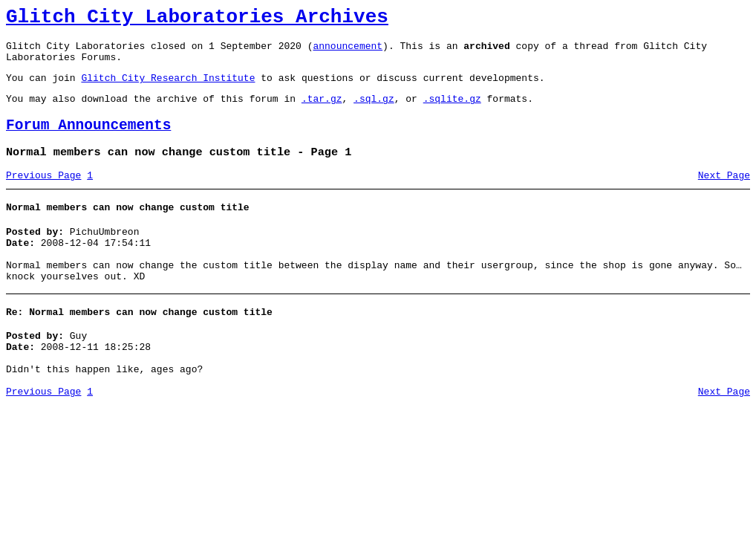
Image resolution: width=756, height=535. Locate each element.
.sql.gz (374, 111)
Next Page (724, 195)
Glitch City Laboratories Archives (197, 19)
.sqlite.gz (452, 111)
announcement (348, 52)
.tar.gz (322, 111)
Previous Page (43, 195)
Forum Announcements (88, 141)
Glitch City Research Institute (168, 88)
